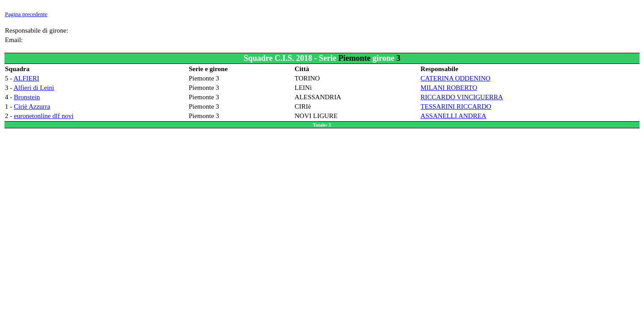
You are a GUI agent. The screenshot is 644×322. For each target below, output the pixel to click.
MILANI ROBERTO (449, 88)
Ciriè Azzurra (32, 106)
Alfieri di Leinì (34, 88)
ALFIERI (26, 78)
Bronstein (27, 97)
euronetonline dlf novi (44, 116)
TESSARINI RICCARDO (456, 106)
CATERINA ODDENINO (455, 78)
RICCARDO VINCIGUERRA (462, 97)
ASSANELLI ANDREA (453, 116)
